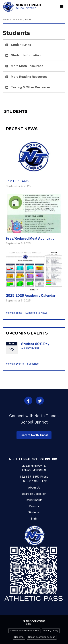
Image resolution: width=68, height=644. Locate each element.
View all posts (14, 313)
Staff (34, 519)
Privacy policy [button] (51, 631)
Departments (34, 500)
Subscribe (33, 364)
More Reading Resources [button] (29, 77)
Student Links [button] (21, 45)
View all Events (15, 364)
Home (6, 20)
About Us (34, 488)
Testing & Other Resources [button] (31, 87)
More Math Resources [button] (27, 66)
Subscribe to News (36, 313)
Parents (34, 506)
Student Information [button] (26, 55)
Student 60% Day (35, 344)
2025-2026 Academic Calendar (31, 296)
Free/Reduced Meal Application (31, 238)
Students (17, 20)
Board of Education (34, 494)
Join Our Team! (18, 181)
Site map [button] (19, 637)
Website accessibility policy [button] (24, 631)
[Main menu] (62, 6)
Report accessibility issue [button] (42, 637)
